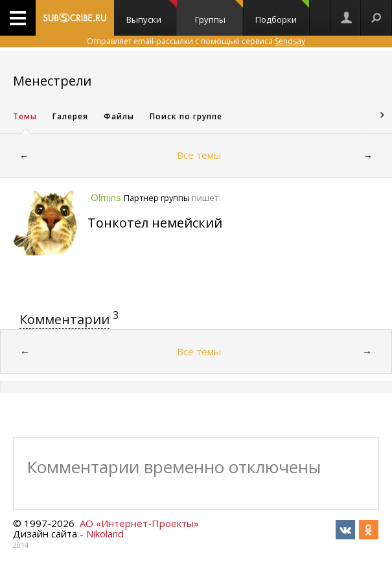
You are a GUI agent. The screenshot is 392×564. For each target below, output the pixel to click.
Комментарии (64, 319)
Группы (219, 13)
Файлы (119, 116)
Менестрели (52, 81)
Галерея (70, 116)
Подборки (282, 13)
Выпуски (151, 13)
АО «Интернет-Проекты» (139, 523)
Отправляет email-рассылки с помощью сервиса (196, 41)
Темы (25, 116)
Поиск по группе (186, 116)
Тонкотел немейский (155, 223)
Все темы (199, 155)
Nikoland (105, 534)
